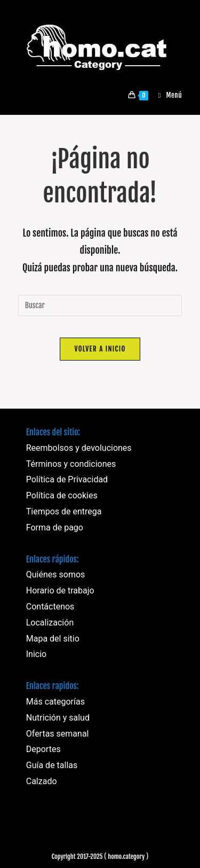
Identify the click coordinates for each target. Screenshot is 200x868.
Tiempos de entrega (64, 511)
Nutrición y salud (58, 718)
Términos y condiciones (71, 464)
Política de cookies (62, 495)
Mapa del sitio (53, 639)
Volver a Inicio (100, 349)
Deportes (43, 749)
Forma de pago (55, 527)
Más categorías (55, 702)
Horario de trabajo (60, 591)
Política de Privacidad (67, 479)
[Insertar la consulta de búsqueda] (100, 306)
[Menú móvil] (166, 95)
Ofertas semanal (58, 734)
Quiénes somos (56, 574)
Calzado (42, 781)
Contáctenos (50, 607)
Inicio (36, 654)
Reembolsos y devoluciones (79, 448)
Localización (50, 623)
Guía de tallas (52, 765)
